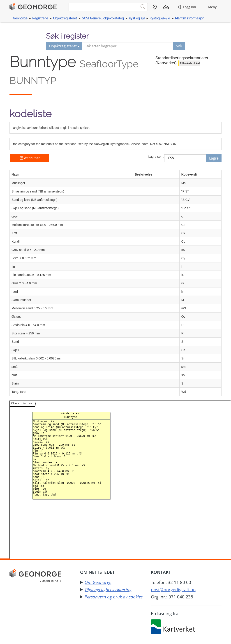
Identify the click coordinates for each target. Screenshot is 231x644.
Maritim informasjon (190, 18)
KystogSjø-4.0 (160, 18)
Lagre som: (156, 157)
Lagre (214, 158)
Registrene (40, 18)
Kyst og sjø (137, 18)
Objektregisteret (65, 18)
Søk (179, 46)
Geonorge (20, 18)
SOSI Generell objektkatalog (103, 18)
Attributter (30, 158)
